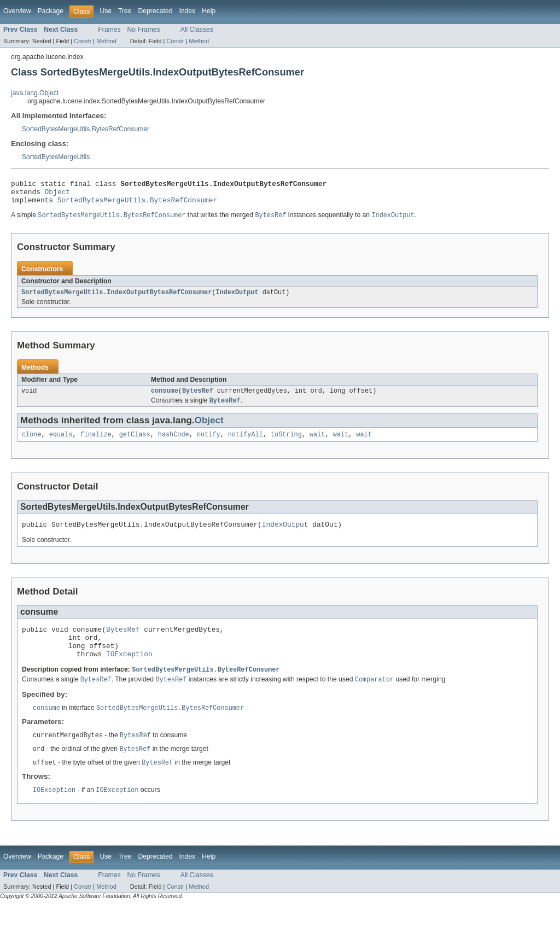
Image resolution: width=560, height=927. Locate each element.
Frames (109, 30)
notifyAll (246, 444)
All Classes (197, 30)
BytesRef (198, 398)
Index (187, 11)
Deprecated (156, 11)
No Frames (144, 30)
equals (61, 444)
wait (317, 444)
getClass (135, 444)
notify (209, 444)
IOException (129, 671)
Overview (17, 11)
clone (32, 444)
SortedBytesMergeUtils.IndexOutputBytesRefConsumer (116, 299)
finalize (96, 444)
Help (209, 11)
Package (51, 11)
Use (106, 11)
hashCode (174, 444)
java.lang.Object (35, 93)
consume (165, 398)
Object (57, 195)
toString (286, 444)
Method (106, 41)
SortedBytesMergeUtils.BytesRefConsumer (86, 129)
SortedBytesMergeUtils (56, 157)
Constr (83, 41)
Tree (125, 11)
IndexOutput (237, 299)
